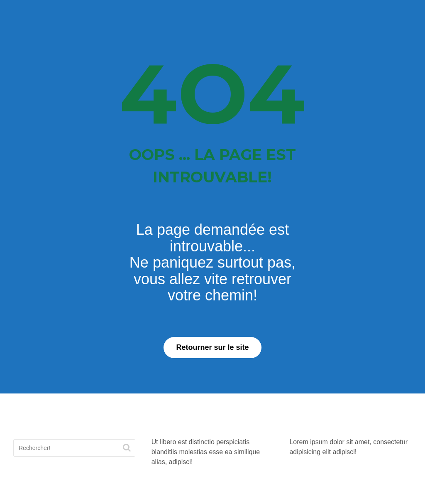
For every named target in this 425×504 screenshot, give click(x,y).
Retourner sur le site (212, 347)
